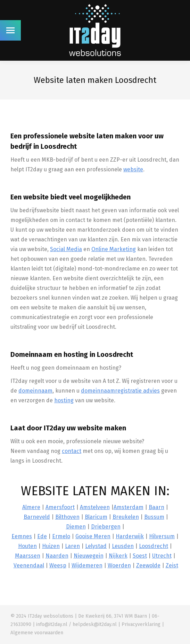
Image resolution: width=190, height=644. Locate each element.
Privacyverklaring (141, 624)
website (133, 169)
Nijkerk (118, 556)
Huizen (51, 546)
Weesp (58, 565)
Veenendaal (29, 565)
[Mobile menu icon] (10, 30)
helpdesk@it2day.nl (95, 624)
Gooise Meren (93, 536)
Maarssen (28, 556)
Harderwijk (130, 536)
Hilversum (162, 536)
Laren (72, 546)
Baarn (156, 507)
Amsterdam (129, 507)
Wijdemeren (87, 565)
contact (72, 451)
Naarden (57, 556)
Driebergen (106, 527)
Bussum (154, 517)
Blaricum (96, 517)
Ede (42, 536)
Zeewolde (148, 565)
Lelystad (96, 546)
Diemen (76, 527)
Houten (27, 546)
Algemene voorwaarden (37, 633)
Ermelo (61, 536)
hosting (64, 400)
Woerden (119, 565)
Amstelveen (95, 507)
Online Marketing (114, 249)
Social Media (66, 249)
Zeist (172, 565)
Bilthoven (67, 517)
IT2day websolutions (51, 616)
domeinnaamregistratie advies (120, 391)
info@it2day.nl (52, 624)
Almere (31, 507)
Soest (140, 556)
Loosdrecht (154, 546)
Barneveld (37, 517)
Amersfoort (60, 507)
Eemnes (22, 536)
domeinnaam (35, 391)
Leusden (123, 546)
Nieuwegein (89, 556)
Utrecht (162, 556)
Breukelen (126, 517)
